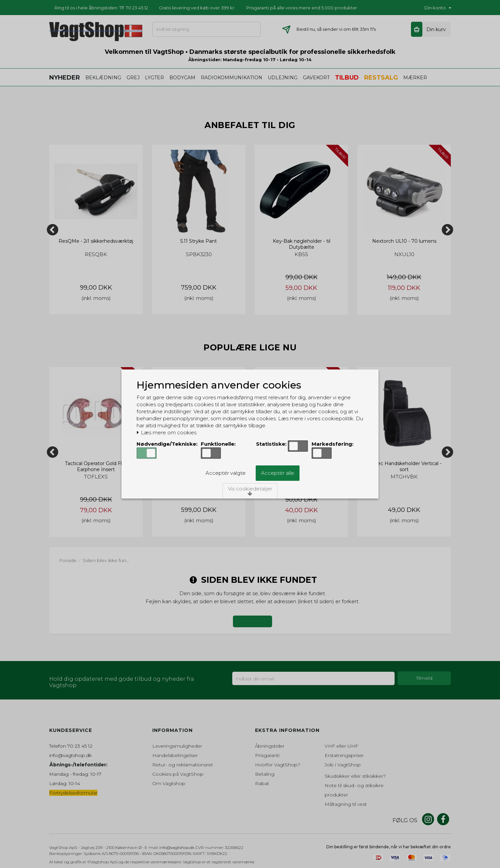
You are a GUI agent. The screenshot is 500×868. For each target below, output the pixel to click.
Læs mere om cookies (166, 433)
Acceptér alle (278, 473)
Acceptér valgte (226, 473)
